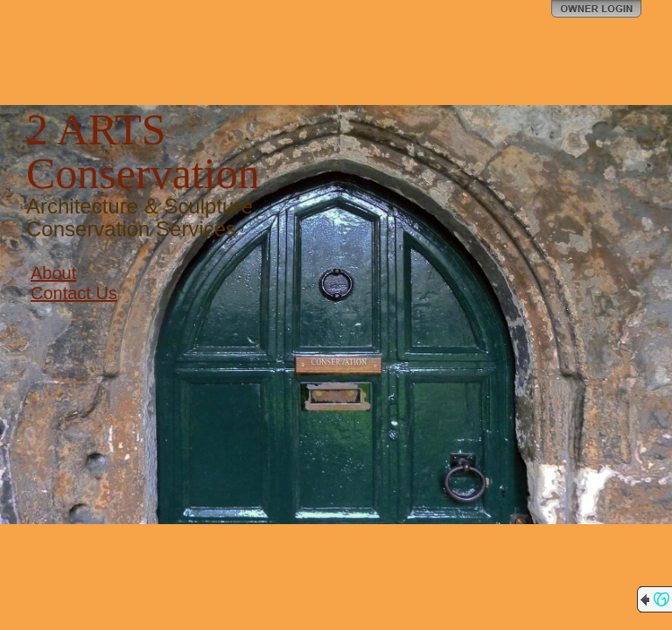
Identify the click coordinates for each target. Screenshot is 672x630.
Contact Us (74, 293)
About (53, 273)
